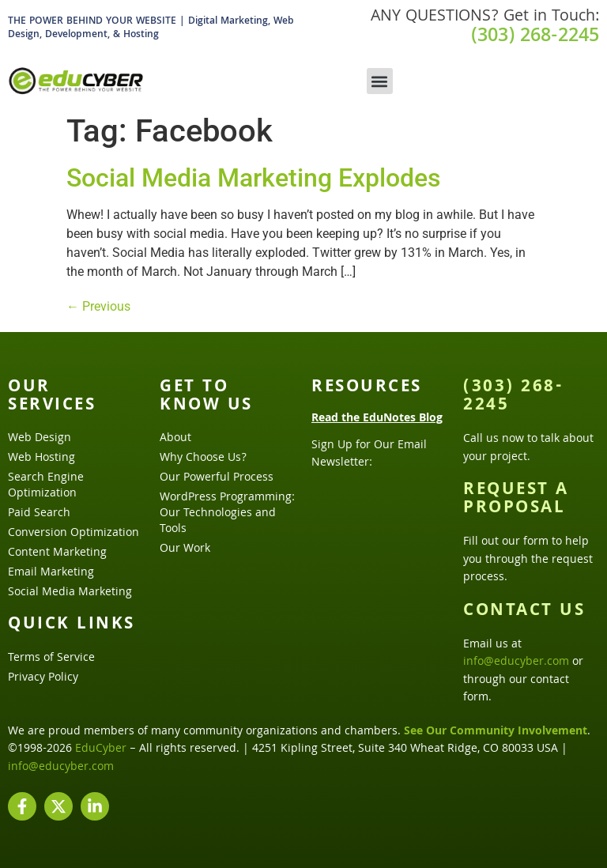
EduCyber (101, 749)
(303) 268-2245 (535, 37)
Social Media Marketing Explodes (253, 178)
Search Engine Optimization (46, 486)
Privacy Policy (43, 678)
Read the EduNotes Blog (377, 419)
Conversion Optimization (74, 534)
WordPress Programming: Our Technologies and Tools (227, 514)
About (175, 439)
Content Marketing (57, 553)
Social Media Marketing (70, 593)
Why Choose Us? (203, 459)
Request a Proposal (516, 500)
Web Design (40, 439)
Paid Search (39, 514)
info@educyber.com (516, 662)
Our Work (185, 549)
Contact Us (524, 612)
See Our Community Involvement (496, 732)
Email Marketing (51, 573)
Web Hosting (41, 459)
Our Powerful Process (217, 478)
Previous (98, 306)
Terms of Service (51, 659)
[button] (380, 81)
